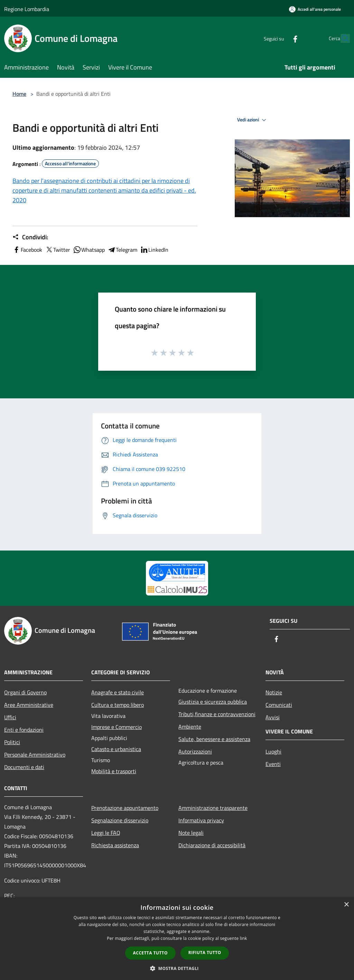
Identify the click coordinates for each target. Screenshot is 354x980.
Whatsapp (89, 250)
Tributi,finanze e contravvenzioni (217, 714)
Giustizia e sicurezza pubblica (213, 702)
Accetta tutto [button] (150, 953)
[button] (177, 968)
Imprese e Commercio (117, 727)
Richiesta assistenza (115, 845)
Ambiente (190, 727)
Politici (12, 742)
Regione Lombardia (27, 9)
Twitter (58, 250)
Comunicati (279, 705)
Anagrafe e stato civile (118, 692)
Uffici (10, 717)
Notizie (274, 692)
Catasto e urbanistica (116, 749)
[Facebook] (280, 38)
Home (19, 94)
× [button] (346, 905)
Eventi (273, 764)
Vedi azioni (253, 120)
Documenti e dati (24, 767)
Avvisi (273, 717)
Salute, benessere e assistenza (214, 739)
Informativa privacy (201, 820)
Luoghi (273, 751)
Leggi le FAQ (106, 833)
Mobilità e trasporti (114, 771)
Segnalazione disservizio (120, 820)
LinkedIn (154, 250)
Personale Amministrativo (35, 755)
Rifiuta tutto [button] (205, 953)
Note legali (191, 833)
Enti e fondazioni (24, 730)
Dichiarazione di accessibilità (212, 845)
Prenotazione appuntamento (125, 808)
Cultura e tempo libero (118, 705)
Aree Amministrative (29, 705)
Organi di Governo (25, 692)
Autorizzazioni (195, 751)
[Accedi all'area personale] (315, 9)
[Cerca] (342, 38)
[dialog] (177, 939)
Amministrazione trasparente (213, 808)
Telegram (122, 250)
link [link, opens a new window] (244, 938)
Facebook (27, 250)
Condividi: (30, 237)
